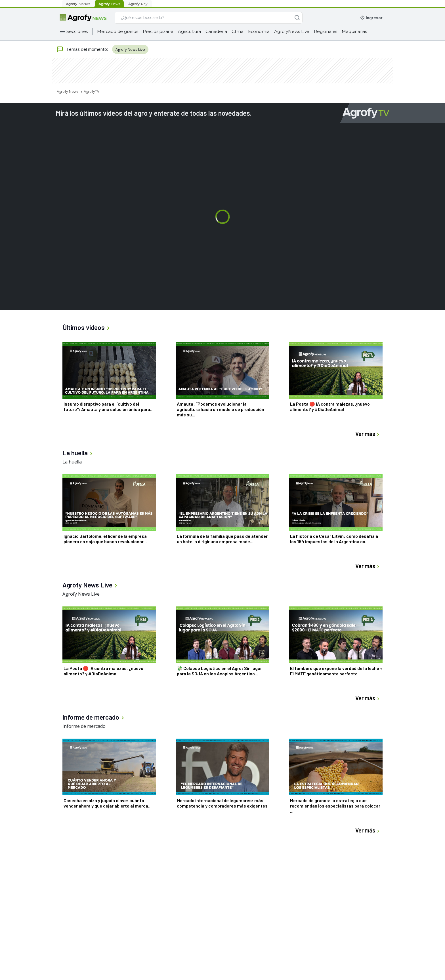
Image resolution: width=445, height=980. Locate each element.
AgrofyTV (92, 91)
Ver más (368, 434)
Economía (259, 31)
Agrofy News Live (130, 49)
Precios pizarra (158, 31)
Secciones (77, 31)
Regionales (326, 31)
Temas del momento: (82, 49)
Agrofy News (68, 91)
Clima (238, 31)
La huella (72, 462)
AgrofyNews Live (292, 31)
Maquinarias (354, 31)
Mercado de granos (118, 31)
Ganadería (216, 31)
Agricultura (189, 31)
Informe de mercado (84, 726)
